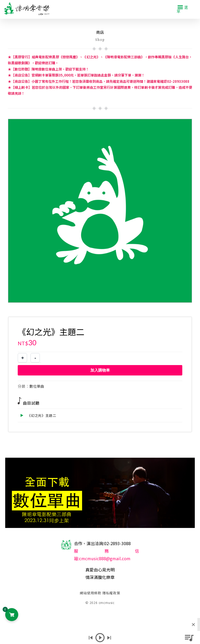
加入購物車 (100, 370)
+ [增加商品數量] (23, 358)
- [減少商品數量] (35, 358)
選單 (182, 9)
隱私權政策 (111, 593)
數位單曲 (37, 386)
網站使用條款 (90, 593)
